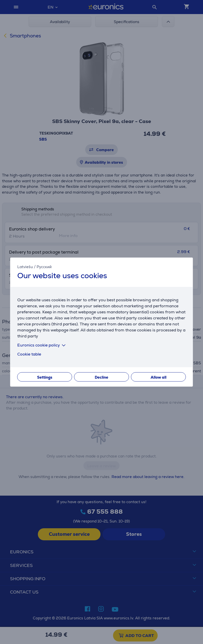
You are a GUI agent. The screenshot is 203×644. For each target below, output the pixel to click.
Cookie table (29, 354)
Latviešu (25, 267)
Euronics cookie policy (42, 345)
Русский (44, 267)
